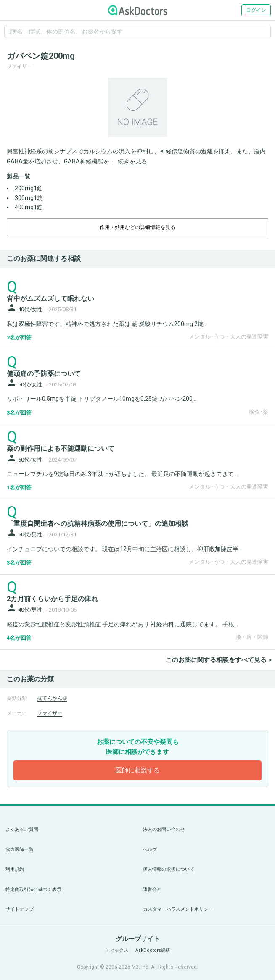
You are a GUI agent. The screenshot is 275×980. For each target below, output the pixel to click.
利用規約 (15, 869)
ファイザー (50, 713)
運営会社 (152, 889)
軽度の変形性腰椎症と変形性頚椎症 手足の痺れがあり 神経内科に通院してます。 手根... (122, 624)
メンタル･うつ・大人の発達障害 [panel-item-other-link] (229, 337)
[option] (137, 107)
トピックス (117, 950)
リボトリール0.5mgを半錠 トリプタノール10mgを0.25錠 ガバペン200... (102, 399)
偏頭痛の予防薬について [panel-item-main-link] (44, 374)
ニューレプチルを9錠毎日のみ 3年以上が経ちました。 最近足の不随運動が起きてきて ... (123, 474)
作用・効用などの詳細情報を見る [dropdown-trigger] (137, 227)
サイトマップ (20, 909)
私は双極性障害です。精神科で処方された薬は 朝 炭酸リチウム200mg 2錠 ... (108, 324)
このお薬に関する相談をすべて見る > (219, 660)
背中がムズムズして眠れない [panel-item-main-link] (50, 298)
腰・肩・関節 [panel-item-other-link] (252, 637)
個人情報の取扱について (169, 869)
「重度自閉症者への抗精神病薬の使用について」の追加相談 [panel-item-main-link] (98, 524)
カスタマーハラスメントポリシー (178, 909)
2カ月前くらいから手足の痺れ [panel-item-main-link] (52, 599)
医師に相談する (138, 770)
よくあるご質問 (22, 829)
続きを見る (132, 161)
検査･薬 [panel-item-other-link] (259, 412)
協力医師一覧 (20, 850)
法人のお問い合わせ (164, 829)
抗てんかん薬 (52, 698)
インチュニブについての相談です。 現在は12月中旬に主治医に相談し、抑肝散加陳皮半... (124, 549)
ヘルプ (150, 850)
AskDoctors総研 (153, 950)
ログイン (256, 10)
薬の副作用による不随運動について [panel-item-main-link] (61, 448)
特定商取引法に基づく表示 (33, 889)
